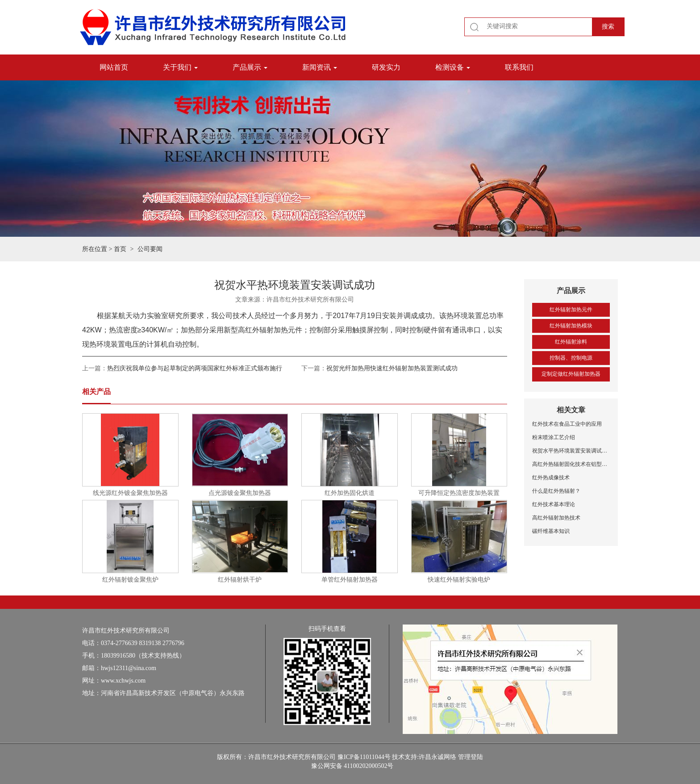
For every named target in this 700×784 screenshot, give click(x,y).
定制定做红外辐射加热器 (571, 374)
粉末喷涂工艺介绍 (554, 437)
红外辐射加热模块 (571, 326)
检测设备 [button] (453, 67)
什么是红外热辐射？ (556, 491)
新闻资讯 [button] (320, 67)
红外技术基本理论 (554, 504)
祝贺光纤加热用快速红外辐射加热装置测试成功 (392, 368)
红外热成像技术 (551, 478)
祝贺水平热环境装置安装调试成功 (571, 451)
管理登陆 (471, 757)
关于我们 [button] (180, 67)
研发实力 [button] (386, 67)
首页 (120, 249)
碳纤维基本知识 (551, 531)
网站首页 (114, 67)
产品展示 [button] (250, 67)
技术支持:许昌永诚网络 (424, 757)
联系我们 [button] (519, 67)
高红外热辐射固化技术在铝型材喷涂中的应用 (571, 464)
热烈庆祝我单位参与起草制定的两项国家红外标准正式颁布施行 (195, 368)
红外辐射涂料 (571, 342)
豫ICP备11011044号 (364, 757)
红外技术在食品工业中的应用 (567, 424)
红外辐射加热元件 (571, 310)
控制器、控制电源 (571, 358)
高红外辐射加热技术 (556, 518)
